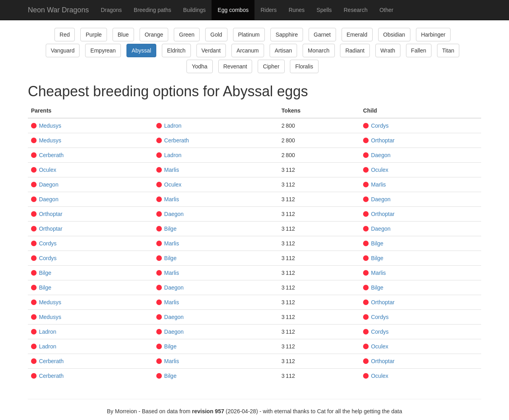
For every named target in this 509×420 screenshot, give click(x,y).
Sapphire (287, 35)
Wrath (388, 51)
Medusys (46, 126)
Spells (324, 10)
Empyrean (103, 51)
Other (386, 10)
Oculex (44, 170)
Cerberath (173, 140)
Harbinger (433, 35)
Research (356, 10)
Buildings (195, 10)
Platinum (249, 35)
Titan (448, 51)
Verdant (211, 51)
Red (65, 35)
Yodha (199, 66)
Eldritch (176, 51)
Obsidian (394, 35)
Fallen (419, 51)
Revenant (235, 66)
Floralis (304, 66)
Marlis (168, 170)
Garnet (322, 35)
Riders (268, 10)
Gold (216, 35)
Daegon (377, 155)
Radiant (355, 51)
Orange (154, 35)
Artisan (284, 51)
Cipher (271, 66)
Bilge (166, 229)
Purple (93, 35)
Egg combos (233, 10)
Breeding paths (152, 10)
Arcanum (248, 51)
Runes (297, 10)
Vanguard (63, 51)
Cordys (376, 126)
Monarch (319, 51)
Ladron (169, 126)
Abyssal (141, 51)
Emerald (357, 35)
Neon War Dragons (58, 10)
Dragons (111, 10)
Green (187, 35)
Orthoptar (379, 140)
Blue (123, 35)
